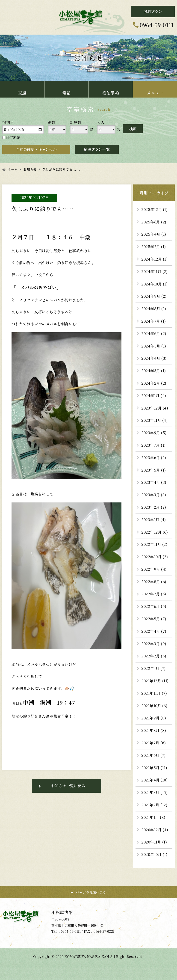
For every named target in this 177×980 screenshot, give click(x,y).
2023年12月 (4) (155, 408)
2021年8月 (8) (154, 730)
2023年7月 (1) (153, 445)
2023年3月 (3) (154, 495)
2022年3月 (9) (154, 644)
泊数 (52, 122)
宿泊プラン (153, 11)
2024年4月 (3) (154, 358)
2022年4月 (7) (154, 631)
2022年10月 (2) (155, 557)
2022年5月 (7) (154, 619)
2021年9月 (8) (154, 718)
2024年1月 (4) (154, 396)
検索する (133, 129)
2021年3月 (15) (154, 792)
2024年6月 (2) (154, 334)
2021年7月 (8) (154, 743)
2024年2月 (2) (154, 383)
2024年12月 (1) (154, 259)
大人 (101, 122)
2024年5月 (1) (154, 346)
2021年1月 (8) (153, 817)
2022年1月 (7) (153, 668)
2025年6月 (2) (154, 222)
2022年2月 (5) (154, 656)
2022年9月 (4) (154, 569)
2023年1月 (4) (154, 520)
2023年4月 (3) (154, 482)
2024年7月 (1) (154, 321)
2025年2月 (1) (154, 247)
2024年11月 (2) (154, 272)
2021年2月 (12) (154, 805)
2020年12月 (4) (155, 830)
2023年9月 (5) (154, 433)
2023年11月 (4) (154, 420)
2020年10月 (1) (154, 854)
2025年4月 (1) (154, 234)
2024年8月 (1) (154, 309)
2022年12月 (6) (155, 532)
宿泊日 (8, 122)
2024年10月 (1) (154, 284)
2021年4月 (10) (154, 780)
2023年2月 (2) (154, 507)
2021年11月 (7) (154, 693)
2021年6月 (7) (153, 755)
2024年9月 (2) (154, 296)
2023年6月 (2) (154, 458)
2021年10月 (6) (154, 706)
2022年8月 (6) (154, 582)
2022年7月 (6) (154, 594)
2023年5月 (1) (154, 470)
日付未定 (11, 137)
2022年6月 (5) (154, 606)
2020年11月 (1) (154, 842)
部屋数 (76, 122)
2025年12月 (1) (154, 209)
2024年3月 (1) (154, 371)
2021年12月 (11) (155, 681)
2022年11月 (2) (154, 544)
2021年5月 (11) (154, 768)
